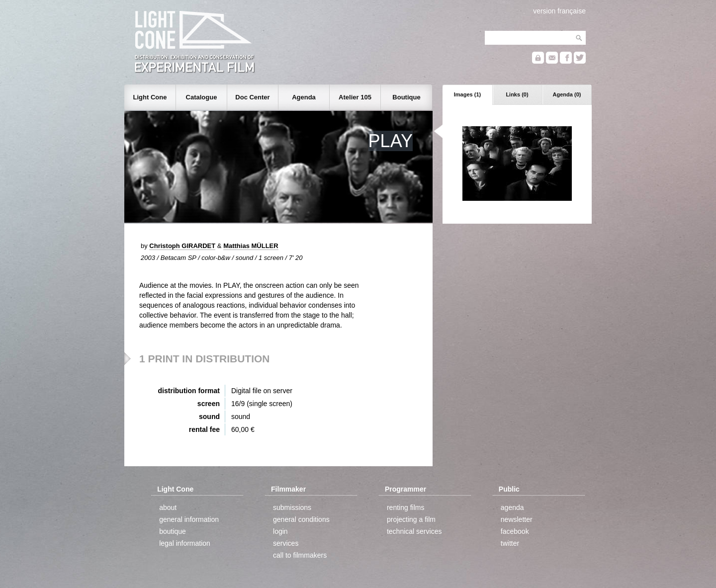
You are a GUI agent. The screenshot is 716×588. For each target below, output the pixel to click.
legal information (185, 543)
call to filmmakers (300, 555)
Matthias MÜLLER (251, 246)
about (168, 507)
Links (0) (517, 94)
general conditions (301, 519)
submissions (292, 507)
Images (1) (467, 94)
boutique (173, 531)
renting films (405, 507)
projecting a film (411, 519)
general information (189, 519)
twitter (510, 543)
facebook (515, 531)
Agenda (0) (567, 94)
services (286, 543)
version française (559, 11)
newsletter (517, 519)
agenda (512, 507)
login (280, 531)
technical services (414, 531)
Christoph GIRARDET (182, 246)
